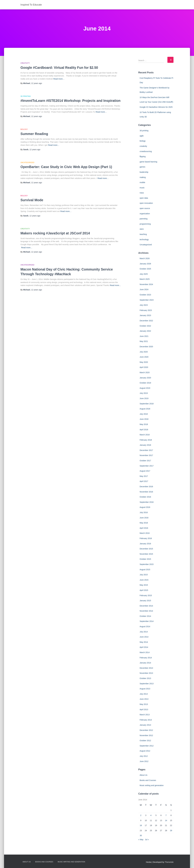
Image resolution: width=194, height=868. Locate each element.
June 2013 (144, 699)
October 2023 (145, 295)
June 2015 (144, 580)
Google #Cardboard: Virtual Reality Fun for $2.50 (59, 68)
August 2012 (145, 751)
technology (144, 239)
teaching (143, 234)
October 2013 (145, 678)
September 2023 (147, 300)
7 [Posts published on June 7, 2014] (166, 815)
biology (24, 129)
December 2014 (146, 606)
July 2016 (144, 512)
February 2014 (146, 658)
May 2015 (144, 585)
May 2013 (144, 704)
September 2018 (147, 404)
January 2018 (145, 445)
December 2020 (146, 347)
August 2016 (145, 507)
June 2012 (144, 761)
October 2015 (145, 559)
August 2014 (145, 626)
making (143, 177)
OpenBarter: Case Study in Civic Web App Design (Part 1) (66, 167)
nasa (142, 193)
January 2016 (145, 544)
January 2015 (145, 601)
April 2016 (144, 528)
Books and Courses (148, 780)
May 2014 (144, 642)
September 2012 (147, 746)
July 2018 (144, 414)
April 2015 (144, 590)
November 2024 (146, 284)
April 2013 (144, 709)
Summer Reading (34, 134)
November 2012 (146, 735)
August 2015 (145, 570)
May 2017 (144, 476)
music (142, 188)
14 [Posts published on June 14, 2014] (166, 820)
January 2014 (145, 663)
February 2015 (146, 595)
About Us (144, 775)
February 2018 (146, 440)
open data (144, 198)
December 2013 (146, 668)
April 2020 (144, 367)
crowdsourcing (146, 151)
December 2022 (146, 321)
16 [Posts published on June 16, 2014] (141, 825)
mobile (142, 182)
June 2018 (144, 419)
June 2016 (144, 518)
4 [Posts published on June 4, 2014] (151, 815)
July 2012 (144, 756)
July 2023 (144, 305)
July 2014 (144, 632)
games (142, 167)
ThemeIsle (169, 862)
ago (37, 83)
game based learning (148, 162)
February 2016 (146, 538)
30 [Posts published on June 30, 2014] (141, 835)
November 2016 (146, 492)
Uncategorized (27, 163)
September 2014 (147, 621)
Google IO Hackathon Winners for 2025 (156, 107)
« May (141, 840)
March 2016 (145, 533)
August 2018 (145, 409)
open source (145, 208)
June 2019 (144, 398)
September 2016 (147, 502)
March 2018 (145, 435)
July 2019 (144, 393)
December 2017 (146, 450)
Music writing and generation (152, 785)
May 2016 (144, 523)
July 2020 (144, 352)
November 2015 (146, 554)
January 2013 (145, 725)
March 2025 (145, 279)
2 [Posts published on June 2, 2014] (141, 815)
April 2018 (144, 430)
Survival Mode (32, 200)
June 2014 (144, 637)
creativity (25, 63)
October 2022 (145, 326)
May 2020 (144, 362)
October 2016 (145, 497)
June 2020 (144, 357)
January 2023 (145, 315)
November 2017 (146, 455)
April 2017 (144, 481)
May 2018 (144, 424)
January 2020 (145, 378)
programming (145, 224)
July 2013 (144, 694)
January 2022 (145, 331)
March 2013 (145, 715)
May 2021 (144, 341)
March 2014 (145, 652)
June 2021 (144, 336)
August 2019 (145, 388)
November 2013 (146, 673)
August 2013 (145, 689)
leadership (144, 172)
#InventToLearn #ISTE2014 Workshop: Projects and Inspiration (71, 101)
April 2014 (144, 647)
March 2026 (145, 258)
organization (145, 214)
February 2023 (146, 310)
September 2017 (147, 466)
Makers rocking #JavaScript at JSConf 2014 (55, 233)
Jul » (147, 840)
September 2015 (147, 564)
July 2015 (144, 575)
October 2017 (145, 461)
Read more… (59, 79)
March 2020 (145, 372)
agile (142, 136)
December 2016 (146, 487)
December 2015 (146, 549)
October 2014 (145, 616)
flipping (143, 156)
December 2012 (146, 730)
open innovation (146, 203)
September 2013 (147, 684)
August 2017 (145, 471)
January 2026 (145, 264)
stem (142, 229)
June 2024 (144, 289)
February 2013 (146, 720)
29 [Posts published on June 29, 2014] (171, 831)
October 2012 (145, 741)
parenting (144, 219)
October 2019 (145, 383)
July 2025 (144, 274)
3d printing (26, 96)
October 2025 (145, 269)
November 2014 (146, 611)
